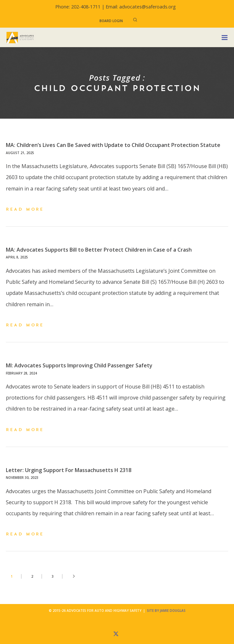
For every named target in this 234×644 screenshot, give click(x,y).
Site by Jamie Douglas (166, 611)
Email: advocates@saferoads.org (141, 7)
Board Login (111, 21)
